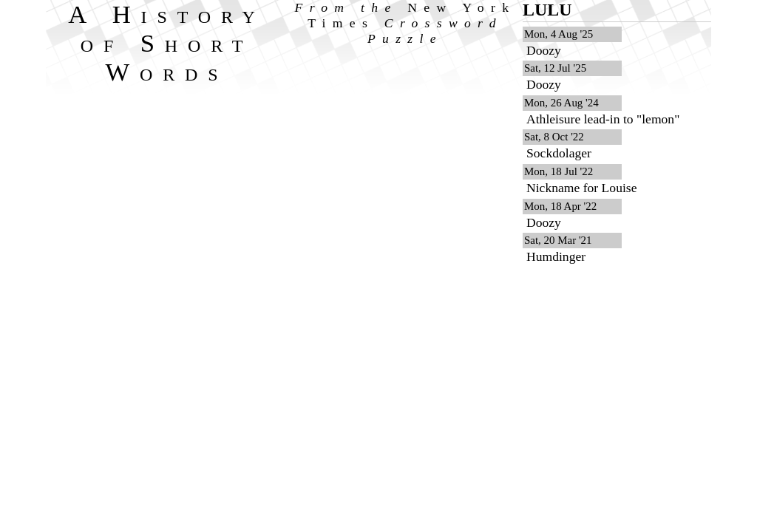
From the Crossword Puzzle (405, 23)
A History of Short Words (167, 43)
